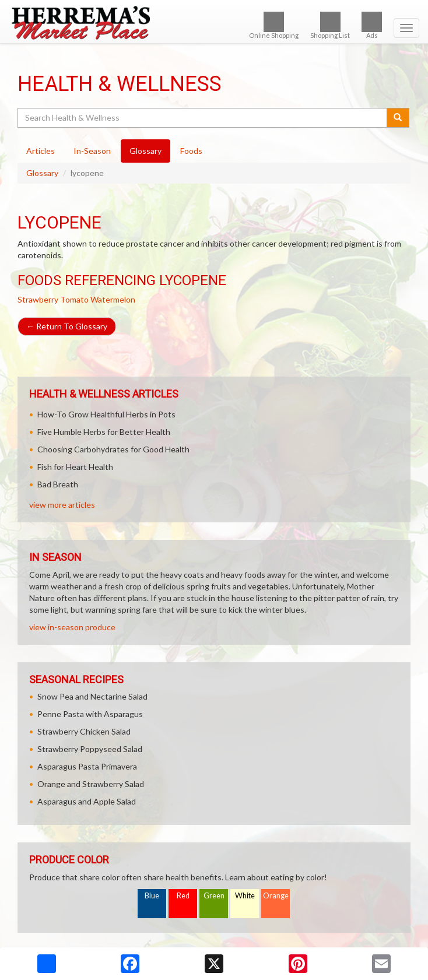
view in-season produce (72, 627)
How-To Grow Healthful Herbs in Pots (106, 414)
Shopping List (330, 25)
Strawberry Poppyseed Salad (90, 749)
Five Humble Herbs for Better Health (104, 432)
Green (214, 896)
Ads (372, 25)
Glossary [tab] (145, 151)
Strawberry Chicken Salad (84, 731)
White (245, 896)
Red (183, 896)
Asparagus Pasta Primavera (87, 766)
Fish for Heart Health (75, 467)
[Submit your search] (398, 118)
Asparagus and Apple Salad (87, 801)
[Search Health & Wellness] (203, 118)
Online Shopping (274, 25)
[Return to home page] (214, 23)
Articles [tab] (41, 151)
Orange (276, 896)
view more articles (62, 505)
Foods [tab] (191, 151)
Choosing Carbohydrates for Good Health (113, 449)
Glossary (42, 173)
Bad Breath (58, 484)
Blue (152, 896)
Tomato (74, 299)
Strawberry (38, 299)
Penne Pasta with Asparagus (90, 714)
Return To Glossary (67, 326)
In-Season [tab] (92, 151)
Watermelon (113, 299)
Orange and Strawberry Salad (91, 784)
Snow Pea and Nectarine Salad (92, 696)
